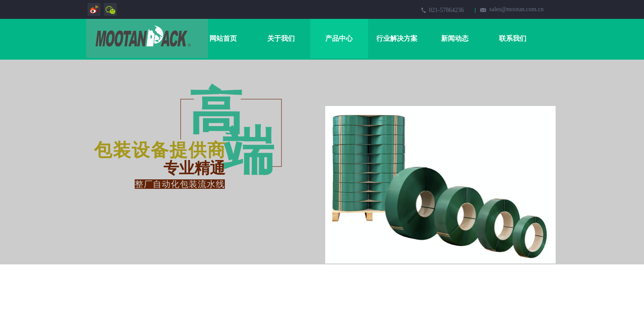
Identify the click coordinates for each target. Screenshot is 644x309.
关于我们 (281, 38)
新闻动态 (455, 38)
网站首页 (223, 38)
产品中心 (339, 38)
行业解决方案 (397, 38)
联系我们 (513, 38)
